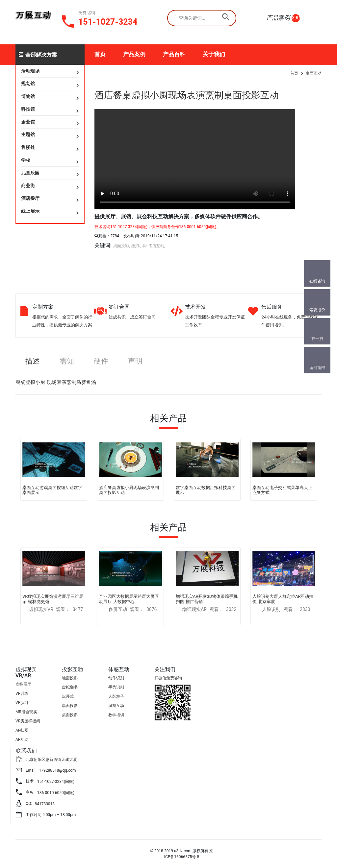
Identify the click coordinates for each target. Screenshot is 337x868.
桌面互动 (314, 73)
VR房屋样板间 (28, 721)
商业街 (28, 186)
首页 (100, 54)
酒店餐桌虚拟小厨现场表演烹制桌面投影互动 (187, 95)
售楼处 (28, 147)
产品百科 (174, 54)
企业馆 (28, 122)
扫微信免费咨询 (168, 678)
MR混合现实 (26, 712)
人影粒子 (116, 696)
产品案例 (134, 54)
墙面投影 (70, 706)
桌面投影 (70, 715)
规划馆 (28, 83)
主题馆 (28, 134)
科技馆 (28, 109)
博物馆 (28, 96)
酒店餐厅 (30, 198)
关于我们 (214, 54)
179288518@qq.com (58, 770)
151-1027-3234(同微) (56, 782)
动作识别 (116, 678)
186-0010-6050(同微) (56, 793)
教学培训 (116, 715)
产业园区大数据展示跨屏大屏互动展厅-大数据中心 (129, 599)
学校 (26, 160)
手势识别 (116, 687)
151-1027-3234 (108, 22)
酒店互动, (157, 246)
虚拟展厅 (23, 684)
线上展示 (30, 211)
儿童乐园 (30, 173)
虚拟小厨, (139, 246)
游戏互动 (116, 706)
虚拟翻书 (70, 687)
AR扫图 (22, 730)
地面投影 (70, 678)
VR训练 (22, 693)
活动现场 (30, 71)
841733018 (45, 804)
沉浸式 (68, 696)
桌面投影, (121, 246)
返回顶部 (317, 368)
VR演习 (22, 703)
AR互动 (22, 739)
